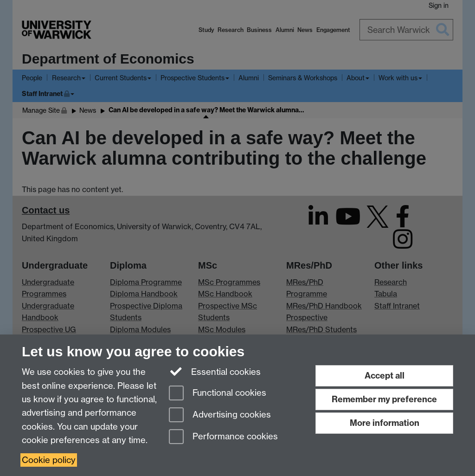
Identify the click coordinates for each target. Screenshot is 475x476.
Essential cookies (215, 371)
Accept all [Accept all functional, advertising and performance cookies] (385, 376)
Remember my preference (384, 399)
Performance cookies (223, 437)
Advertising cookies (220, 415)
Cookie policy (49, 460)
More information (385, 423)
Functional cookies (218, 394)
